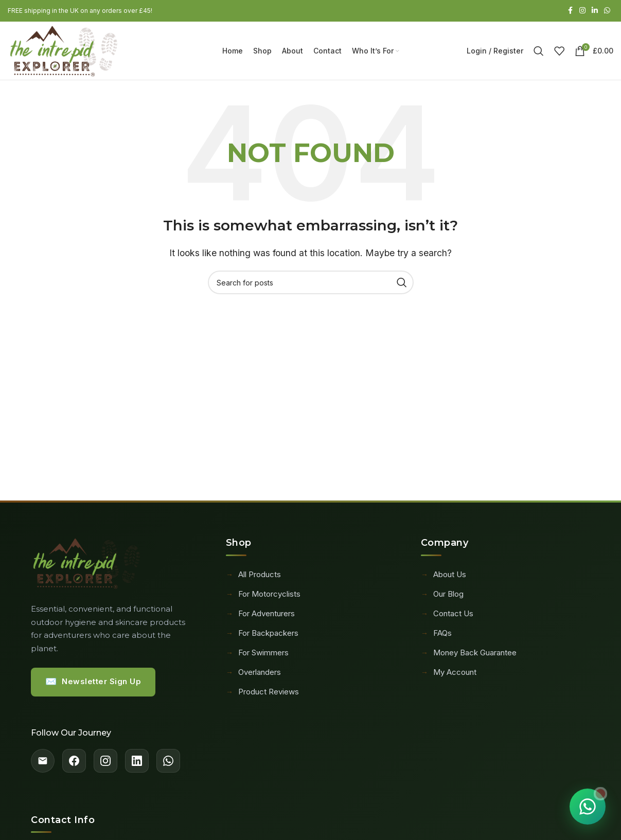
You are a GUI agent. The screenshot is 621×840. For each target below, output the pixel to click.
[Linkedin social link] (595, 11)
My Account (449, 674)
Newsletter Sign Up (93, 684)
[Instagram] (105, 764)
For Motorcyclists (263, 596)
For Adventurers (260, 616)
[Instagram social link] (582, 11)
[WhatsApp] (168, 764)
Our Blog (442, 596)
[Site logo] (67, 51)
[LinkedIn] (137, 764)
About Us (443, 577)
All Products (253, 577)
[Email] (43, 764)
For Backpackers (262, 635)
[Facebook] (74, 764)
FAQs (436, 635)
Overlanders (253, 674)
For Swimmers (257, 655)
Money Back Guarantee (469, 655)
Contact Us (447, 616)
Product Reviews (262, 694)
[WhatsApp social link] (607, 11)
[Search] (539, 52)
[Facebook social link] (570, 11)
